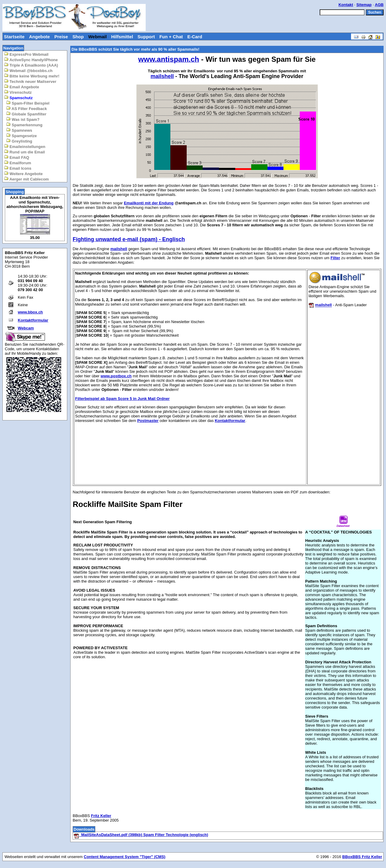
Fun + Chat (171, 37)
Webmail (97, 37)
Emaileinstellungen (25, 146)
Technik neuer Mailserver (30, 81)
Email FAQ (17, 157)
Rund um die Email (24, 152)
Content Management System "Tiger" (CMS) (125, 857)
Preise (61, 37)
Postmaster (148, 421)
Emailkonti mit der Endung (149, 203)
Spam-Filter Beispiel (28, 103)
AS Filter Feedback (26, 108)
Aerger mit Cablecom (26, 179)
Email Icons (18, 168)
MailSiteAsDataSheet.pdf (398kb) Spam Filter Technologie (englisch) (141, 835)
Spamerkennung (24, 125)
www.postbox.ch (116, 376)
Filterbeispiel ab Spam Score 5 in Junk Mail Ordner (122, 399)
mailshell (119, 249)
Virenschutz (18, 92)
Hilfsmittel (122, 37)
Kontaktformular (33, 320)
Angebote (39, 37)
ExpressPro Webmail (26, 54)
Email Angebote (21, 87)
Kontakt (346, 5)
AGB (379, 5)
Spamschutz (18, 97)
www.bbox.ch (30, 312)
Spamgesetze (21, 135)
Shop (78, 37)
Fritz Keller (101, 816)
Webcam (26, 328)
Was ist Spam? (23, 119)
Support (146, 37)
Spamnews (19, 130)
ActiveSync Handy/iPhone (31, 60)
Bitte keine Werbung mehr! (32, 76)
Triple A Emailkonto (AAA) (31, 65)
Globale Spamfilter (26, 114)
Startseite (14, 37)
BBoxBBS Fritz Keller (362, 857)
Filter (335, 258)
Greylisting (19, 141)
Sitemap (364, 5)
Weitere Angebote (23, 173)
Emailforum (17, 163)
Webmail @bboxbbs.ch (28, 70)
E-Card (195, 37)
